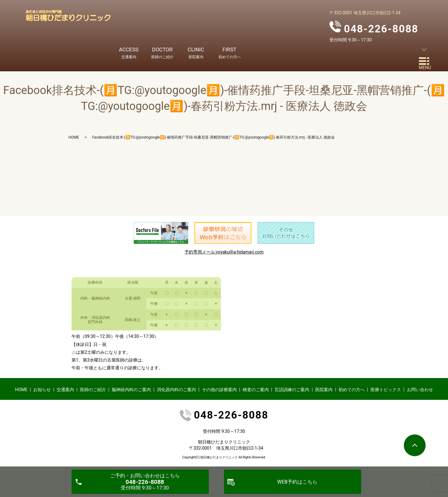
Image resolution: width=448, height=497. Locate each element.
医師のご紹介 (93, 390)
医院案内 (324, 390)
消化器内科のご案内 (176, 390)
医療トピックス (386, 390)
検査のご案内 (256, 390)
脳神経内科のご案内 (131, 390)
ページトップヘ (415, 445)
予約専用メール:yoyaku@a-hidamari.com (224, 252)
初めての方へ (352, 390)
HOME (74, 137)
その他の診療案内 (219, 390)
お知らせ (42, 390)
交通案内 (65, 390)
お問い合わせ (420, 390)
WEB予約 (297, 482)
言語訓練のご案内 (292, 390)
